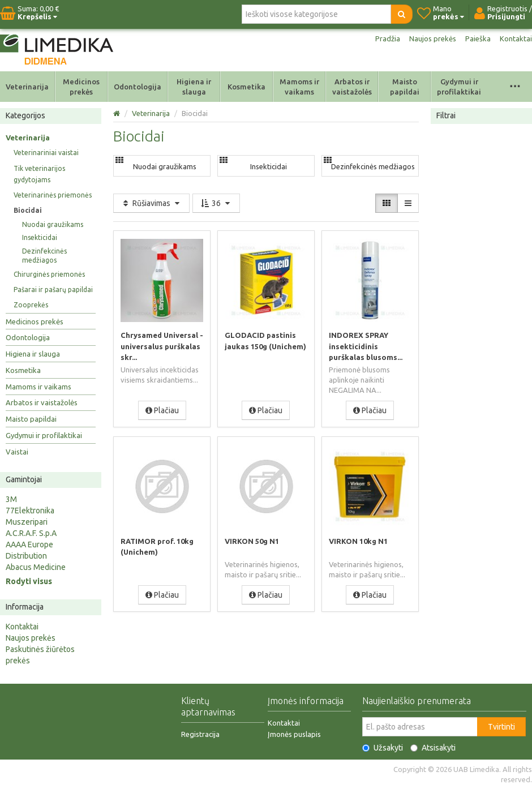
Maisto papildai (405, 87)
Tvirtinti (501, 727)
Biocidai (28, 210)
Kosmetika (246, 87)
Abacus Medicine (36, 567)
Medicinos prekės (81, 87)
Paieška (477, 38)
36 (216, 203)
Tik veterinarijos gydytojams (39, 174)
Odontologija (138, 87)
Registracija (200, 734)
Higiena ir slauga (194, 87)
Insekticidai (40, 237)
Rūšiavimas (151, 203)
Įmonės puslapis (294, 734)
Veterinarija (27, 87)
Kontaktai (516, 38)
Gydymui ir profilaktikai (459, 87)
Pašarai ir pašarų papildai (53, 290)
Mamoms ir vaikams (299, 87)
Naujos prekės (430, 38)
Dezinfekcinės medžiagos (44, 256)
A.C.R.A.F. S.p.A (31, 533)
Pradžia (383, 38)
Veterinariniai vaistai (46, 153)
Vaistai (17, 452)
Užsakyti (383, 748)
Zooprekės (31, 305)
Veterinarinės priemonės (53, 195)
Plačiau (162, 410)
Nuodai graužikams (53, 224)
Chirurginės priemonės (49, 274)
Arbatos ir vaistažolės (352, 87)
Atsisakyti (433, 748)
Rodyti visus (29, 581)
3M (11, 499)
